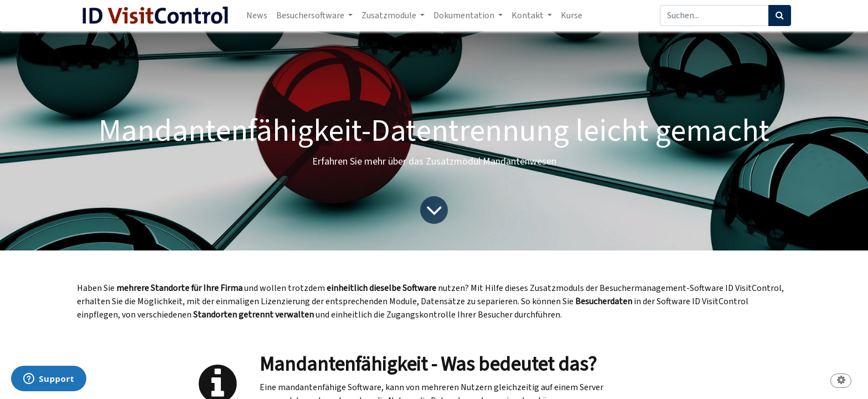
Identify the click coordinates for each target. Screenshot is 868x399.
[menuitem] (257, 16)
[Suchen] (780, 16)
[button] (841, 382)
